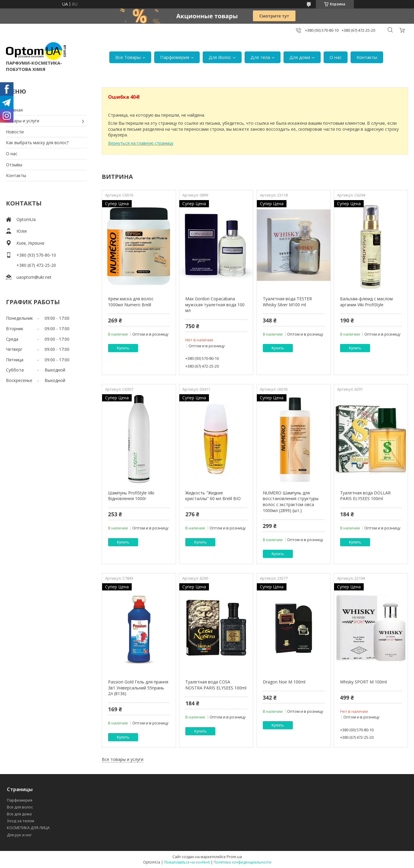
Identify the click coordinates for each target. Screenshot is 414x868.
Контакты (367, 57)
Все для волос (20, 807)
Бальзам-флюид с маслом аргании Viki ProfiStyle (366, 302)
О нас (336, 57)
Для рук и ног (19, 835)
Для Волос (220, 57)
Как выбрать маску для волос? (37, 143)
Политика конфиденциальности (242, 862)
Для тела (260, 57)
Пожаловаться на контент (187, 862)
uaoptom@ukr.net (34, 277)
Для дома (300, 57)
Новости (15, 132)
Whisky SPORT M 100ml (363, 682)
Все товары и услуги (123, 759)
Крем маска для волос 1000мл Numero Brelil (131, 302)
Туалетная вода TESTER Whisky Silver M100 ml (287, 302)
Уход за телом (21, 821)
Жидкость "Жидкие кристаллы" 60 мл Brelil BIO (213, 496)
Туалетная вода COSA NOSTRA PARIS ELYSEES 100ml (216, 685)
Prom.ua (234, 857)
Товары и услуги (23, 121)
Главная (14, 110)
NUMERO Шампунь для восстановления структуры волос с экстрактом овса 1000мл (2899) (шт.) (291, 502)
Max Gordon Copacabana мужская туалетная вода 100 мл (215, 304)
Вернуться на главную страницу (141, 143)
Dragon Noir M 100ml (284, 682)
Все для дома (19, 814)
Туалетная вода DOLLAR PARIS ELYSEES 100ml (365, 496)
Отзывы (14, 165)
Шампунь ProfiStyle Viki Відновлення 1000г (131, 496)
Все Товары (128, 57)
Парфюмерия (175, 57)
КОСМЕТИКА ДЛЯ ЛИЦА (28, 828)
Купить (123, 348)
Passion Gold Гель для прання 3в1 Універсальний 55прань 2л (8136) (138, 688)
